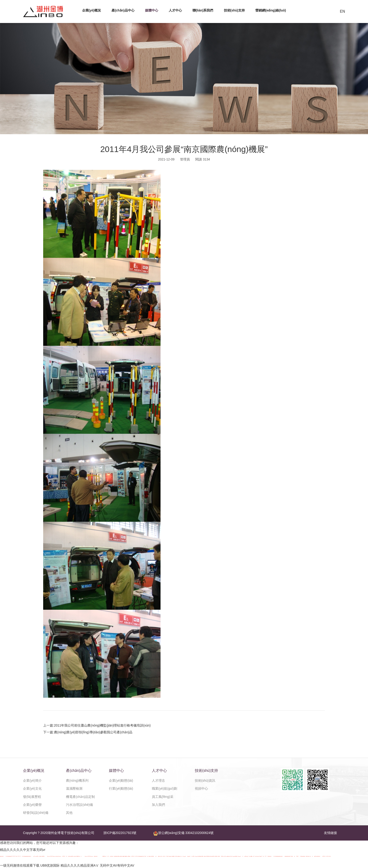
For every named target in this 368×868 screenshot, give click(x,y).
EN (342, 11)
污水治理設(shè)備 (79, 805)
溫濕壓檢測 (74, 789)
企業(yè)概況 (92, 10)
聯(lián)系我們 (203, 10)
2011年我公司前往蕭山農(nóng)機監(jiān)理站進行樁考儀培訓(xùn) (102, 725)
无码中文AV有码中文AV (117, 866)
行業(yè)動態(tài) (121, 789)
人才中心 (175, 10)
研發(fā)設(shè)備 (36, 813)
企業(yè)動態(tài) (121, 781)
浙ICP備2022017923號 (120, 833)
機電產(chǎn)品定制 (80, 797)
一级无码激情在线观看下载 (20, 866)
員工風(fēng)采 (163, 797)
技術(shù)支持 (234, 10)
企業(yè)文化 (32, 789)
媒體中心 (152, 10)
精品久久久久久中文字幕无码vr (23, 850)
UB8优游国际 (50, 866)
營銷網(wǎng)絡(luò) (271, 10)
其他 (69, 813)
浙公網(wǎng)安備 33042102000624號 (183, 833)
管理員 (185, 159)
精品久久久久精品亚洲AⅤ (80, 866)
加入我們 (158, 805)
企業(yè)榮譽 (32, 805)
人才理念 (158, 781)
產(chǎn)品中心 (123, 10)
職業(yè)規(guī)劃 (165, 789)
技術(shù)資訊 (205, 781)
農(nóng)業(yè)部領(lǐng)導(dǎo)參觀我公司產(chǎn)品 (93, 732)
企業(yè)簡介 (32, 781)
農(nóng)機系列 (77, 781)
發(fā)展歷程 (32, 797)
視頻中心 (201, 789)
